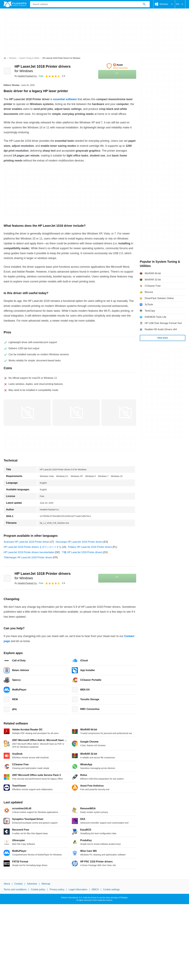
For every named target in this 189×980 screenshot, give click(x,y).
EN (180, 4)
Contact (18, 884)
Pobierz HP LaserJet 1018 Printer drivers (90, 547)
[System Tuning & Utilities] (29, 58)
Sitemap (46, 884)
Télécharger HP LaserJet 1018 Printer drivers (28, 557)
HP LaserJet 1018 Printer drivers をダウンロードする (32, 547)
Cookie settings (111, 890)
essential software (65, 99)
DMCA (95, 890)
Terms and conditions (15, 890)
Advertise (32, 884)
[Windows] (13, 58)
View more (163, 338)
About (7, 884)
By (26, 76)
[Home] (5, 58)
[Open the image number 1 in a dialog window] (76, 413)
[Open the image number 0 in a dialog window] (27, 413)
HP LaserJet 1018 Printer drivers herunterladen (29, 552)
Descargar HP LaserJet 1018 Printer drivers (79, 542)
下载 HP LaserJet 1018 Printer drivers (82, 552)
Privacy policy (57, 890)
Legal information (78, 890)
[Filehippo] (15, 4)
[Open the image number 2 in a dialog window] (125, 413)
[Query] (90, 4)
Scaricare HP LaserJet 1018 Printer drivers (27, 542)
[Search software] (144, 4)
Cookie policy (38, 890)
